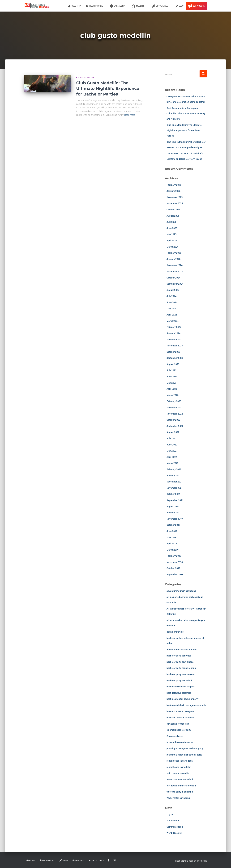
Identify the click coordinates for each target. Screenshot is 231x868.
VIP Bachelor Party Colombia (181, 786)
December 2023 (175, 340)
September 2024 (175, 284)
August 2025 (173, 216)
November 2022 (175, 414)
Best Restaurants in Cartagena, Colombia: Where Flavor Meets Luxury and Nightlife (186, 114)
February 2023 (174, 401)
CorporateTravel (175, 736)
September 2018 (175, 574)
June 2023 (172, 377)
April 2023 (172, 389)
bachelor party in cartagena (181, 674)
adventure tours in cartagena (181, 591)
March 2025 (173, 247)
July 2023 (171, 370)
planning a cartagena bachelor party (185, 748)
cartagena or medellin (178, 724)
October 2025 (173, 210)
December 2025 (175, 197)
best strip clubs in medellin (180, 718)
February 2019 (174, 556)
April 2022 (172, 457)
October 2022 (173, 420)
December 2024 (175, 265)
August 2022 (173, 432)
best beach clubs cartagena (181, 687)
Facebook (109, 860)
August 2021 (173, 507)
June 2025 (172, 228)
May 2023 (171, 383)
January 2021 (173, 513)
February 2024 (174, 327)
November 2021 (175, 488)
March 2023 (173, 395)
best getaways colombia (179, 693)
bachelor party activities (179, 656)
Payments (78, 860)
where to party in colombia (180, 792)
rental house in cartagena (180, 761)
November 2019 (175, 519)
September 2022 (175, 426)
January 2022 (173, 476)
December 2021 (175, 482)
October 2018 (173, 568)
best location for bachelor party (182, 699)
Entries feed (173, 821)
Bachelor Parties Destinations (182, 650)
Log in (170, 814)
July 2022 (171, 438)
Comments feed (175, 827)
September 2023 (175, 358)
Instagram (114, 860)
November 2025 (175, 203)
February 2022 (174, 469)
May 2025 (171, 234)
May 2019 (171, 537)
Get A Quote (196, 6)
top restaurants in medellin (180, 779)
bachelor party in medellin (180, 681)
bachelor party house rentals (181, 668)
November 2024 (175, 271)
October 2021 (173, 494)
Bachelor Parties (85, 78)
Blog (179, 6)
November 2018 (175, 562)
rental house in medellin (179, 767)
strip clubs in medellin (178, 773)
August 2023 (173, 364)
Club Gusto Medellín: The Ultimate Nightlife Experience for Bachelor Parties (108, 88)
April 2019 (172, 544)
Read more (130, 115)
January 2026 (173, 191)
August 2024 (173, 290)
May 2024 (171, 309)
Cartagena (118, 6)
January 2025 (173, 259)
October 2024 (173, 278)
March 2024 (173, 321)
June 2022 (172, 445)
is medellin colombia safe (180, 742)
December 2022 (175, 407)
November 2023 (175, 346)
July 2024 (171, 296)
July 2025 (171, 222)
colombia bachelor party (179, 730)
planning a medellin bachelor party (184, 755)
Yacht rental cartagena (178, 798)
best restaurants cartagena (180, 711)
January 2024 (173, 333)
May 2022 (171, 451)
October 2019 (173, 525)
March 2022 (173, 463)
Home (31, 860)
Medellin (140, 6)
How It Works (95, 6)
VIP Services (161, 6)
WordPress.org (174, 833)
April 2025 (172, 241)
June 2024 (172, 302)
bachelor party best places (180, 662)
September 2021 (175, 500)
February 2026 (174, 185)
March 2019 (173, 550)
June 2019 (172, 531)
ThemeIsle (202, 861)
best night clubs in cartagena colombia (186, 705)
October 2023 (173, 352)
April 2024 (172, 315)
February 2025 (174, 253)
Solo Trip (74, 6)
